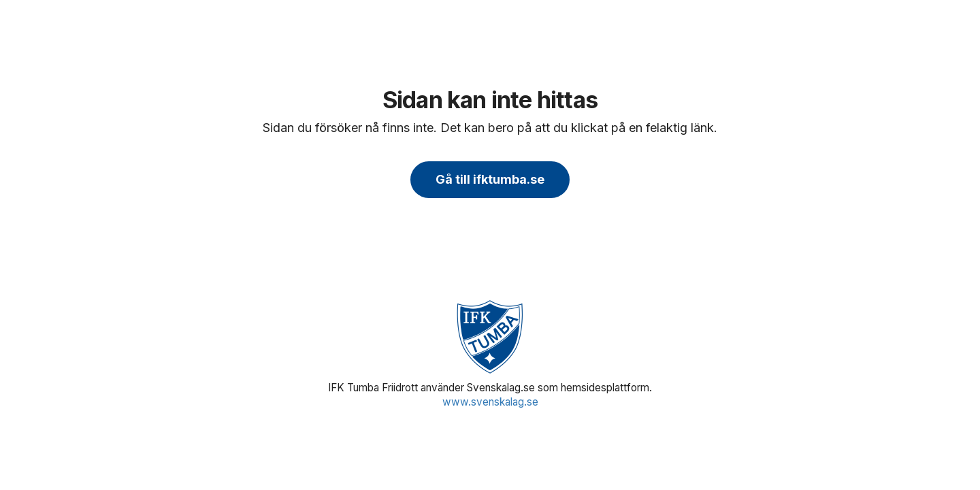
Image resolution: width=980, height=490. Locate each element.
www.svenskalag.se (490, 402)
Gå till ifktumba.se (490, 179)
